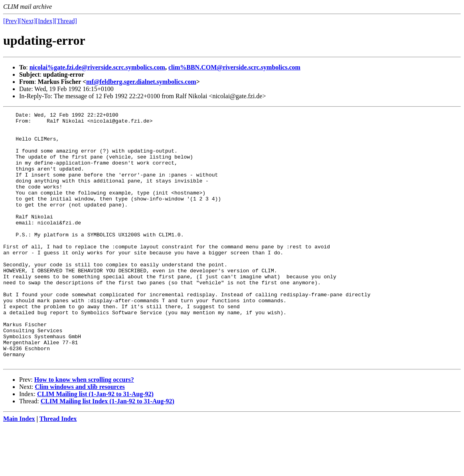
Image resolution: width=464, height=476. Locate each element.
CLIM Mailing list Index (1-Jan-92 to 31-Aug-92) (108, 451)
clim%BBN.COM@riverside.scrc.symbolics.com (234, 67)
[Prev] (11, 21)
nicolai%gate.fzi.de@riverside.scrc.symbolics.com (97, 67)
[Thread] (66, 21)
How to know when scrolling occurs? (84, 430)
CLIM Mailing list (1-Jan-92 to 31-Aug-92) (95, 444)
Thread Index (58, 469)
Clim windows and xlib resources (80, 437)
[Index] (45, 21)
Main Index (19, 469)
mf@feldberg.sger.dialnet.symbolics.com (141, 82)
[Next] (28, 21)
